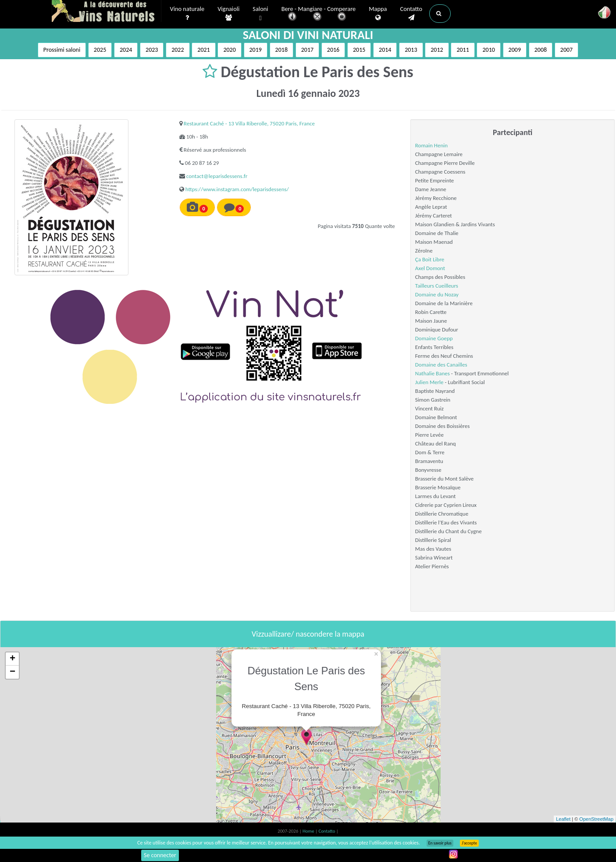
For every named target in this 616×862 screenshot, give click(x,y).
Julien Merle (429, 382)
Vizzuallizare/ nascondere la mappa (308, 634)
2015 (359, 50)
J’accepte (469, 843)
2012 (437, 50)
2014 (385, 50)
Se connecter (160, 855)
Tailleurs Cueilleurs (437, 286)
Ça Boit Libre (430, 259)
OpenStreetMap (596, 819)
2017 (307, 50)
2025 (100, 50)
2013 (411, 50)
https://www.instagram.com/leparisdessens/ (237, 189)
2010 (488, 50)
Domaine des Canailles (441, 365)
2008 (541, 50)
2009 (515, 50)
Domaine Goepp (434, 338)
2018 (281, 50)
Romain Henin (431, 145)
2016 (333, 50)
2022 (178, 50)
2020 (229, 50)
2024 (126, 50)
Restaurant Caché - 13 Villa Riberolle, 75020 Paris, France (249, 123)
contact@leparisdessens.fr (217, 176)
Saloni (260, 14)
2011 (463, 50)
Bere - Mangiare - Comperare (319, 14)
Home (309, 831)
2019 (256, 50)
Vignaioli (228, 14)
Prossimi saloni (62, 50)
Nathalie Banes (433, 373)
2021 (203, 50)
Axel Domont (430, 268)
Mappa (378, 14)
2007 (566, 50)
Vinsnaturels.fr (107, 12)
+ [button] (12, 659)
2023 (152, 50)
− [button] (12, 672)
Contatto (411, 14)
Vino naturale (187, 14)
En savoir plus (440, 843)
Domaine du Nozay (437, 294)
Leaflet (563, 819)
